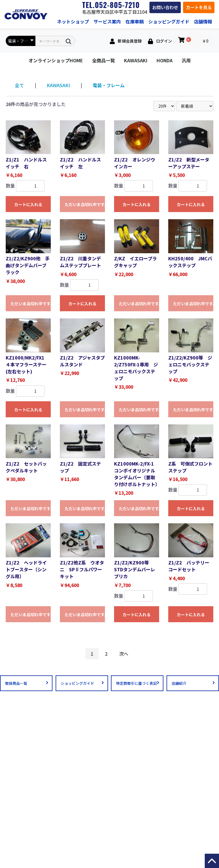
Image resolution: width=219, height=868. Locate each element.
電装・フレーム (109, 85)
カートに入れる (28, 204)
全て (19, 85)
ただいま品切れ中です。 (85, 204)
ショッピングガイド (169, 21)
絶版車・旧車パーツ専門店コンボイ (26, 14)
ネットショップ (73, 21)
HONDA (165, 60)
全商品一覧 (104, 60)
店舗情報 (203, 21)
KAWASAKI (136, 60)
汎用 (186, 60)
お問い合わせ (165, 7)
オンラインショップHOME (56, 60)
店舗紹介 (179, 683)
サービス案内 (107, 21)
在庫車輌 (135, 21)
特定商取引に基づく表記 (136, 683)
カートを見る (199, 7)
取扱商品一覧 (16, 683)
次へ (124, 654)
